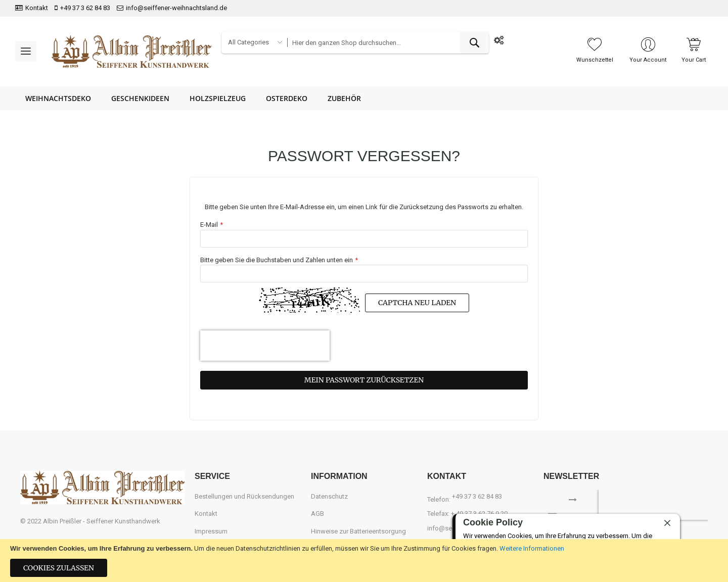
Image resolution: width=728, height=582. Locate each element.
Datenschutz (329, 496)
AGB (317, 514)
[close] (667, 523)
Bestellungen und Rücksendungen (244, 496)
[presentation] (265, 346)
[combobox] (388, 43)
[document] (364, 561)
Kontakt (37, 8)
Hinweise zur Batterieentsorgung (358, 531)
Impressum (211, 531)
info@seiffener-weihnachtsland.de (176, 8)
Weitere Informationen (532, 548)
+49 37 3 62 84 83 (85, 8)
